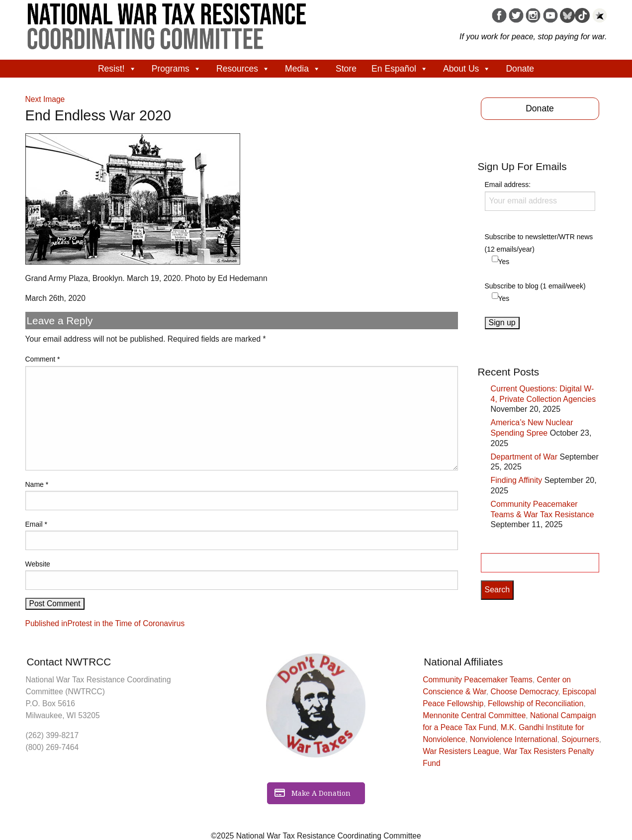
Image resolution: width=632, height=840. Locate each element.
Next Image (45, 99)
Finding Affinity (517, 480)
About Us (467, 69)
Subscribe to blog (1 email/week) (535, 286)
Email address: (540, 195)
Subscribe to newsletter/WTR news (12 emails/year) (539, 243)
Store (346, 69)
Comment (43, 359)
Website (38, 564)
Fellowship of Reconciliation (536, 703)
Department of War (524, 457)
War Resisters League (461, 751)
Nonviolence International (514, 739)
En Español (400, 69)
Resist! (117, 69)
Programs (177, 69)
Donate (520, 69)
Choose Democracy (525, 692)
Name (37, 484)
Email (36, 524)
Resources (243, 69)
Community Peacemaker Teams (478, 680)
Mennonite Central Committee (474, 715)
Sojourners (580, 739)
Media (303, 69)
